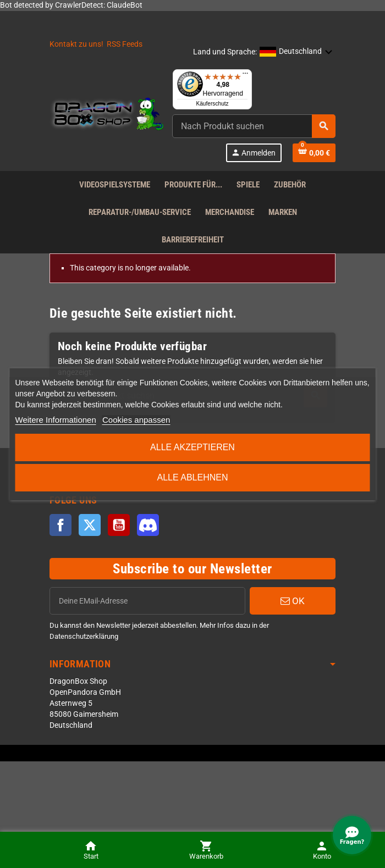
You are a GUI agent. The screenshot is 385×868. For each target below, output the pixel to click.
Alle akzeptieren (193, 447)
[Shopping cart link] (314, 153)
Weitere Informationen (56, 420)
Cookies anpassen (136, 420)
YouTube (119, 525)
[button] (296, 52)
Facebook (61, 525)
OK (293, 601)
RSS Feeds (125, 44)
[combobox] (254, 126)
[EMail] (147, 601)
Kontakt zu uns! (76, 44)
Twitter (90, 525)
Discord (148, 525)
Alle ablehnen (193, 477)
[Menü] (245, 76)
